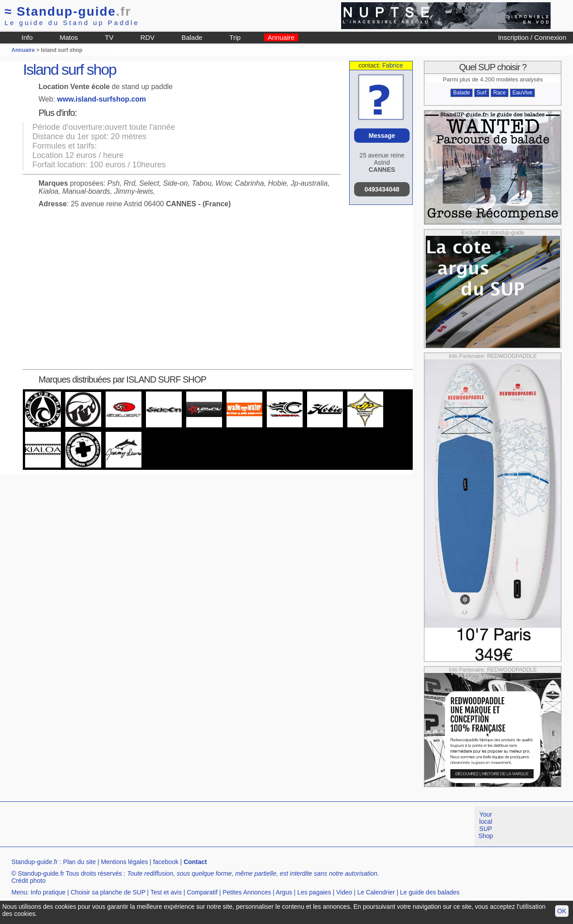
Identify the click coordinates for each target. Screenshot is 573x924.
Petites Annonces (247, 892)
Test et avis (166, 892)
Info (27, 37)
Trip (235, 37)
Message (382, 136)
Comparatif (202, 892)
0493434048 (382, 189)
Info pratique (48, 892)
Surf (482, 93)
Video (344, 892)
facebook (166, 862)
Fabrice (393, 65)
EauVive (522, 93)
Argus (284, 892)
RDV (148, 37)
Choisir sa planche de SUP (108, 892)
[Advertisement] (163, 826)
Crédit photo (29, 881)
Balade (192, 37)
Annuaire (281, 37)
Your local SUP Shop (486, 825)
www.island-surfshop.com (102, 99)
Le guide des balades (430, 892)
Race (500, 93)
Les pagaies (314, 892)
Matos (69, 37)
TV (109, 37)
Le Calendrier (376, 892)
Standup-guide (68, 11)
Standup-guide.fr (35, 862)
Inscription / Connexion (532, 37)
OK (562, 911)
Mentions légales (124, 862)
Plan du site (79, 862)
